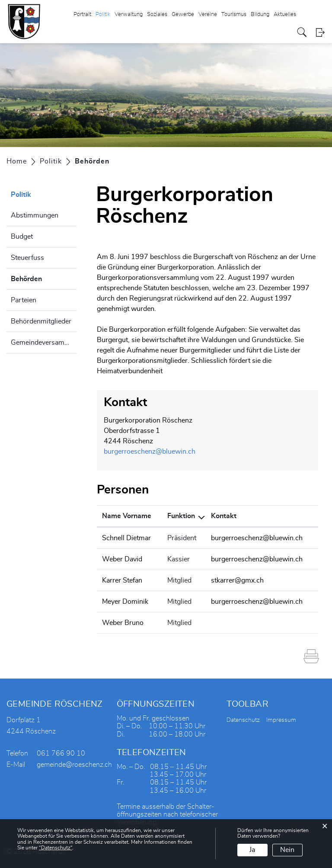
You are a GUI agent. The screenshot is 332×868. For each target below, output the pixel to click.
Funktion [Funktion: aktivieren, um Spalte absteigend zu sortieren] (181, 516)
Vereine (208, 14)
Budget (22, 237)
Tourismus (234, 14)
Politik (103, 14)
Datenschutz (243, 720)
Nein (287, 850)
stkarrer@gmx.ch (237, 580)
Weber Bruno (123, 623)
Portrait (82, 14)
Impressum (281, 720)
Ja (252, 850)
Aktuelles (285, 14)
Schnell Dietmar (126, 538)
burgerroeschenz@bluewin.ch (150, 452)
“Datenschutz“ (56, 848)
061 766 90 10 (61, 753)
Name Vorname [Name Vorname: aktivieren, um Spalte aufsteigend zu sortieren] (127, 516)
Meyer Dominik (125, 602)
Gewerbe (183, 14)
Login (320, 32)
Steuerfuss (27, 258)
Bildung (260, 14)
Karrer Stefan (122, 580)
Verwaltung (129, 14)
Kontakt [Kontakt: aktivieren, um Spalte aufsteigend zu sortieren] (224, 516)
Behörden (44, 278)
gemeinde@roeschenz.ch (74, 765)
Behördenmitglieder (41, 321)
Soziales (157, 14)
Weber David (122, 559)
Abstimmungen (35, 215)
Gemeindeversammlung (44, 343)
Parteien (24, 300)
